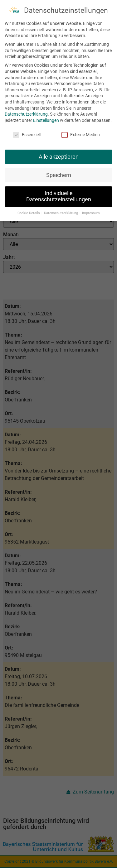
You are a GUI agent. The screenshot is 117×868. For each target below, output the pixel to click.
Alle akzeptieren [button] (59, 155)
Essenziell (27, 133)
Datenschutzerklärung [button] (61, 211)
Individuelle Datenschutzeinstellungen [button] (59, 195)
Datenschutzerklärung (26, 113)
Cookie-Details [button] (29, 211)
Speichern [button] (59, 173)
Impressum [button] (91, 211)
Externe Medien (81, 133)
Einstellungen (46, 118)
